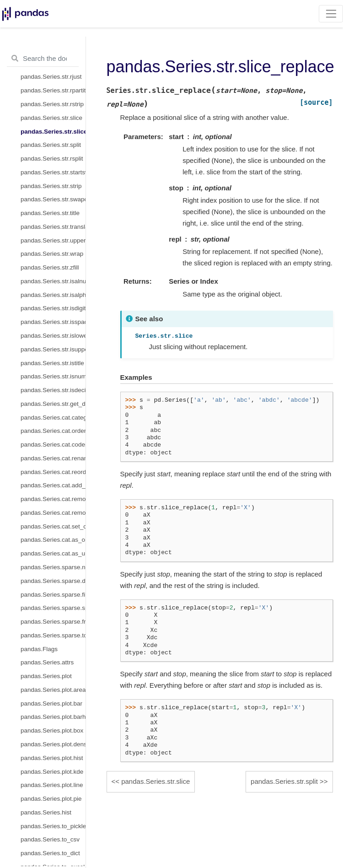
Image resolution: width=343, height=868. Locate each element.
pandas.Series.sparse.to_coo (53, 635)
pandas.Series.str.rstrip (52, 104)
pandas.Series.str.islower (53, 336)
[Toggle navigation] (331, 14)
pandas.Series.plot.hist (52, 758)
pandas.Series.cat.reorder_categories (53, 472)
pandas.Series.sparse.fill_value (53, 595)
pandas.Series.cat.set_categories (53, 526)
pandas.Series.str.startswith (53, 172)
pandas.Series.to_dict (50, 853)
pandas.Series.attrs (47, 662)
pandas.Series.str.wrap (52, 254)
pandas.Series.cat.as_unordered (53, 553)
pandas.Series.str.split (51, 145)
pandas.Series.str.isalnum (53, 281)
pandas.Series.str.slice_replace (53, 132)
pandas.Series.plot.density (53, 744)
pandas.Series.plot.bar (51, 704)
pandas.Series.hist (46, 812)
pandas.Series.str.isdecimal (53, 390)
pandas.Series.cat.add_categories (53, 485)
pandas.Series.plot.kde (52, 772)
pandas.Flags (39, 649)
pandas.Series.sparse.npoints (53, 567)
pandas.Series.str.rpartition (53, 90)
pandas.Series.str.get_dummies (53, 404)
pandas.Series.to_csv (50, 839)
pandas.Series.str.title (50, 213)
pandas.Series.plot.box (52, 731)
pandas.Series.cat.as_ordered (53, 540)
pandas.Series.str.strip (51, 186)
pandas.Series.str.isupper (53, 349)
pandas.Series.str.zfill (50, 267)
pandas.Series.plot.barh (53, 717)
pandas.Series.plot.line (52, 785)
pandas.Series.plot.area (53, 690)
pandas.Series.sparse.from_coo (53, 622)
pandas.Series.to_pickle (53, 826)
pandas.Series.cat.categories (53, 418)
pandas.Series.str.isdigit (53, 308)
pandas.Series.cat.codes (53, 445)
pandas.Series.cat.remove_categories (53, 499)
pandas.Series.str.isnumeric (53, 376)
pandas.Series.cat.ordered (53, 431)
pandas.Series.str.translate (53, 227)
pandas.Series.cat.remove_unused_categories (53, 513)
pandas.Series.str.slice (51, 118)
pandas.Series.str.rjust (51, 77)
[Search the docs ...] (43, 59)
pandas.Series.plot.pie (51, 799)
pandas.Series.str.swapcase (53, 199)
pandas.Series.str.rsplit (52, 159)
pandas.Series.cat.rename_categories (53, 458)
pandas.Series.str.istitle (52, 363)
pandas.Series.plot (46, 676)
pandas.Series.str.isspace (53, 322)
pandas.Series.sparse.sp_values (53, 608)
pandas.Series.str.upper (53, 240)
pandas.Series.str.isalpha (53, 295)
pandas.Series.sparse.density (53, 581)
